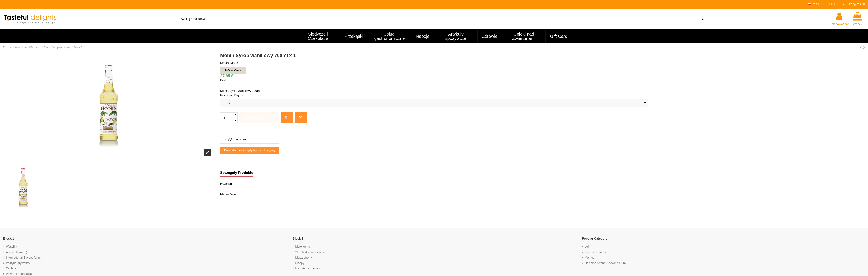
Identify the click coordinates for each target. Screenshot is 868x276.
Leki (587, 247)
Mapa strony (303, 258)
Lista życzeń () (854, 4)
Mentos (590, 258)
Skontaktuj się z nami (309, 252)
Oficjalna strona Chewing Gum (605, 263)
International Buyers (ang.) (24, 258)
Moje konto (302, 247)
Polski (815, 4)
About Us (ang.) (16, 252)
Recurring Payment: (234, 95)
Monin (235, 63)
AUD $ (833, 4)
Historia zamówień (307, 268)
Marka (225, 194)
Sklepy (300, 263)
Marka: (225, 63)
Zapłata (11, 268)
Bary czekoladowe (597, 252)
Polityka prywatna (18, 263)
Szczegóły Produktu (237, 173)
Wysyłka (12, 247)
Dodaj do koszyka (259, 118)
